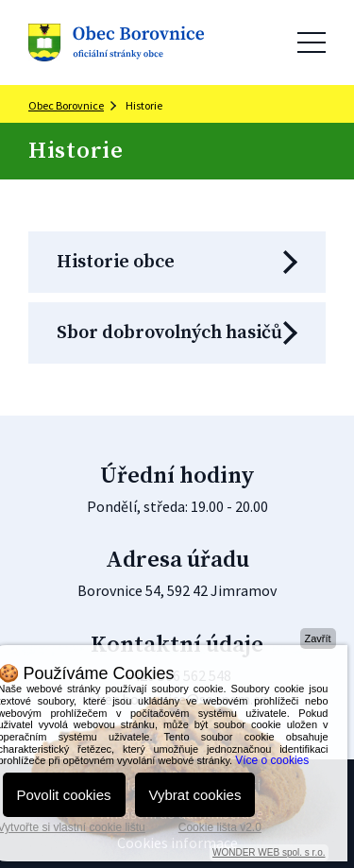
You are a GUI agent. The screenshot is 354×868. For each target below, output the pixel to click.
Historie (144, 105)
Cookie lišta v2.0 (220, 827)
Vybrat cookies (195, 795)
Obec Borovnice (66, 105)
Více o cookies (272, 760)
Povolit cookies (64, 795)
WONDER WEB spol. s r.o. (269, 852)
